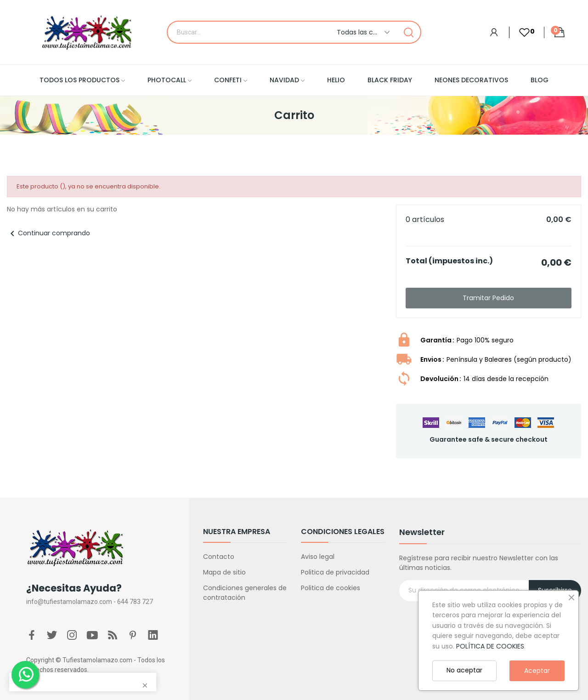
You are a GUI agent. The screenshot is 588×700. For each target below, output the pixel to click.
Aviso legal (318, 557)
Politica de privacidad (335, 572)
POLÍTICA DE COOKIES (490, 646)
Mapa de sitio (224, 572)
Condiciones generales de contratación (245, 593)
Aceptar (537, 671)
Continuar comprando (48, 233)
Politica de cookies (331, 588)
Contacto (219, 557)
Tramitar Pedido (488, 298)
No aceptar (464, 670)
